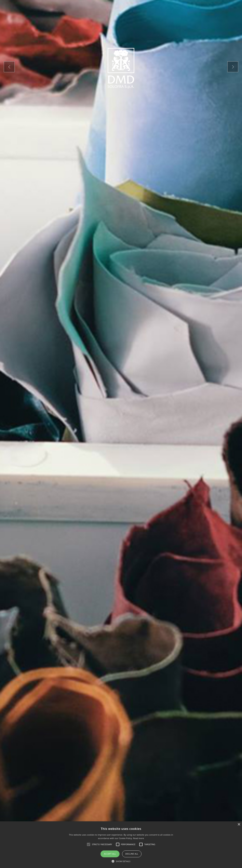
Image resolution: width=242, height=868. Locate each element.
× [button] (239, 825)
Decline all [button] (132, 854)
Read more (139, 838)
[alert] (121, 845)
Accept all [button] (110, 854)
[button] (121, 861)
